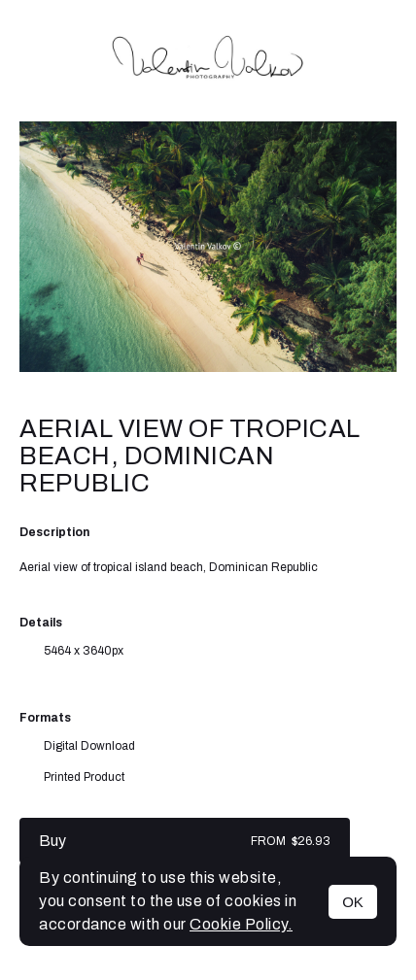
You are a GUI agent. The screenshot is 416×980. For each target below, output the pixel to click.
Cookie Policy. (241, 924)
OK (353, 902)
